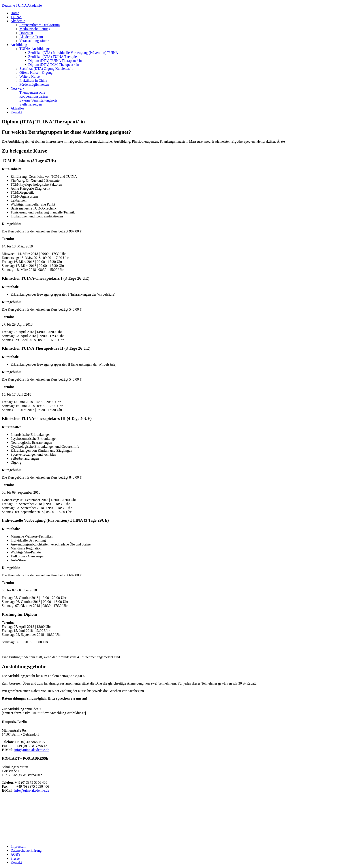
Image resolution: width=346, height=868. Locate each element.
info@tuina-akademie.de (32, 750)
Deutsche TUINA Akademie (22, 5)
